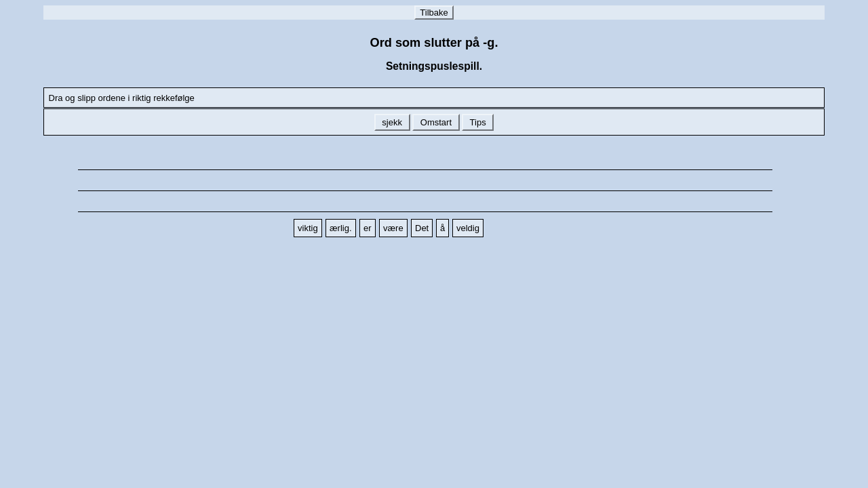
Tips (478, 122)
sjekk (392, 122)
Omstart (436, 122)
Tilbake (434, 13)
